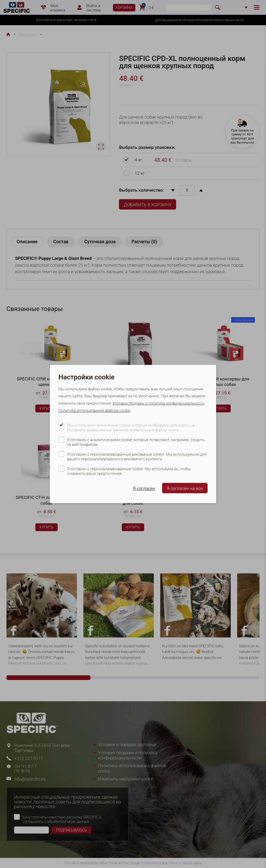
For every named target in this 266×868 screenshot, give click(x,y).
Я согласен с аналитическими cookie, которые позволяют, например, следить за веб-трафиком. (136, 442)
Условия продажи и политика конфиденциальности (159, 403)
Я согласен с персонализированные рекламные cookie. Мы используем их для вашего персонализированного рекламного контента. (137, 457)
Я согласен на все (185, 488)
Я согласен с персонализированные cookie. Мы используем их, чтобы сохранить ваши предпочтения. (129, 471)
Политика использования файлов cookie (94, 411)
